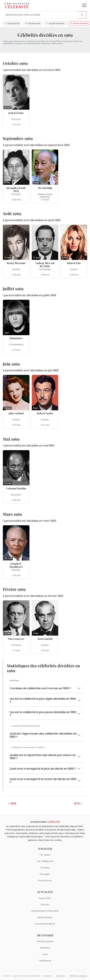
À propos (61, 976)
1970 (78, 804)
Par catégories (45, 861)
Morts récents (79, 23)
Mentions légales (79, 976)
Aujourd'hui (12, 23)
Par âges (45, 874)
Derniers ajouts (45, 941)
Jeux (45, 954)
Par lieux (45, 868)
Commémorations (45, 924)
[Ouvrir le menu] (84, 5)
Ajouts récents (55, 23)
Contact (47, 976)
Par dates (45, 855)
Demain (45, 904)
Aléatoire (45, 948)
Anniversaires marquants (45, 911)
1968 (12, 804)
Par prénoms (45, 880)
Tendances (33, 23)
